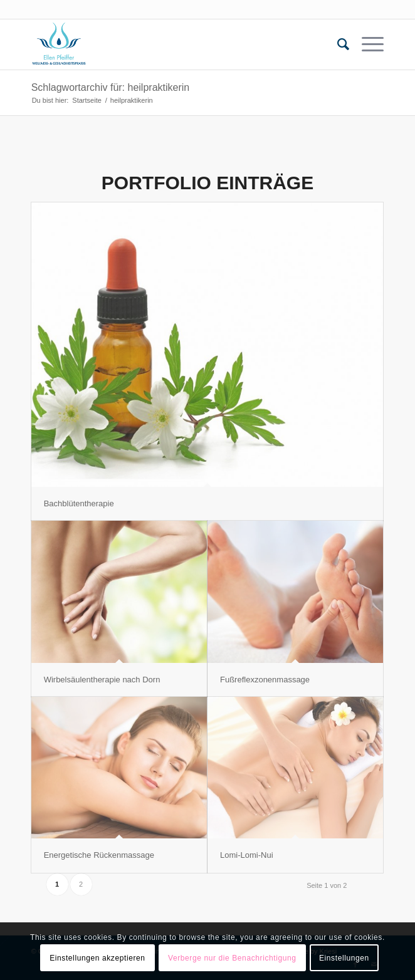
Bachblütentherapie (79, 503)
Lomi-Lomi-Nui (247, 855)
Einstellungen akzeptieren (97, 958)
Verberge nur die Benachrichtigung (232, 958)
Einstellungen (344, 958)
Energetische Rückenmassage (99, 855)
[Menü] (366, 44)
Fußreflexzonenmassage (265, 680)
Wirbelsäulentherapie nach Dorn (102, 680)
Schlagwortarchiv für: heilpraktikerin (111, 87)
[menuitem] (337, 44)
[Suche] (337, 44)
